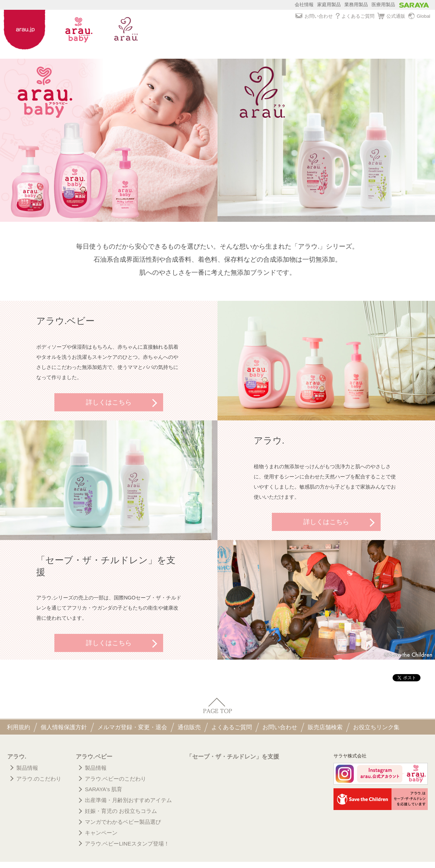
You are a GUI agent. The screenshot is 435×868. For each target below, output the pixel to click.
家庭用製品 (329, 5)
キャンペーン (101, 833)
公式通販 (391, 16)
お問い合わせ (314, 16)
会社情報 (304, 5)
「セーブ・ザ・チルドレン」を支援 (233, 757)
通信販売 (189, 727)
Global (419, 16)
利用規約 (18, 727)
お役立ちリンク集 (376, 727)
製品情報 (27, 768)
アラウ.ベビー (94, 757)
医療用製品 (383, 5)
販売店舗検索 (325, 727)
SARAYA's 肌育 (103, 789)
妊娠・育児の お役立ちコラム (121, 811)
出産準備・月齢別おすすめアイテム (128, 800)
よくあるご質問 (355, 16)
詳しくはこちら (109, 402)
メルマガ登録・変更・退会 (132, 727)
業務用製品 (356, 5)
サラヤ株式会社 (350, 756)
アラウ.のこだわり (39, 779)
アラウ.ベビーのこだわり (115, 779)
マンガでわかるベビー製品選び (123, 822)
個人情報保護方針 (64, 727)
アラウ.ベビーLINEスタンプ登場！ (127, 844)
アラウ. (17, 757)
